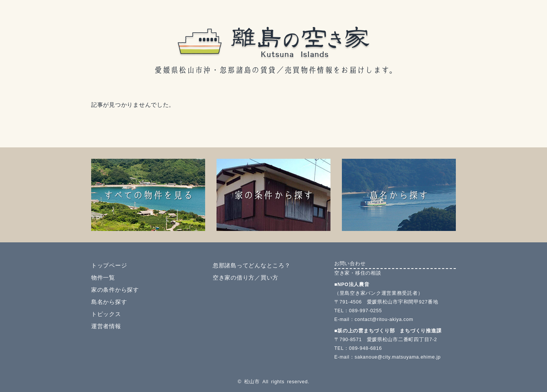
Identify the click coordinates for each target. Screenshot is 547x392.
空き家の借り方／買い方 (246, 278)
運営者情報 (106, 326)
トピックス (106, 314)
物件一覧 (103, 278)
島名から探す (109, 302)
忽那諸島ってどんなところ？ (251, 266)
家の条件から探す (115, 290)
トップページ (109, 266)
